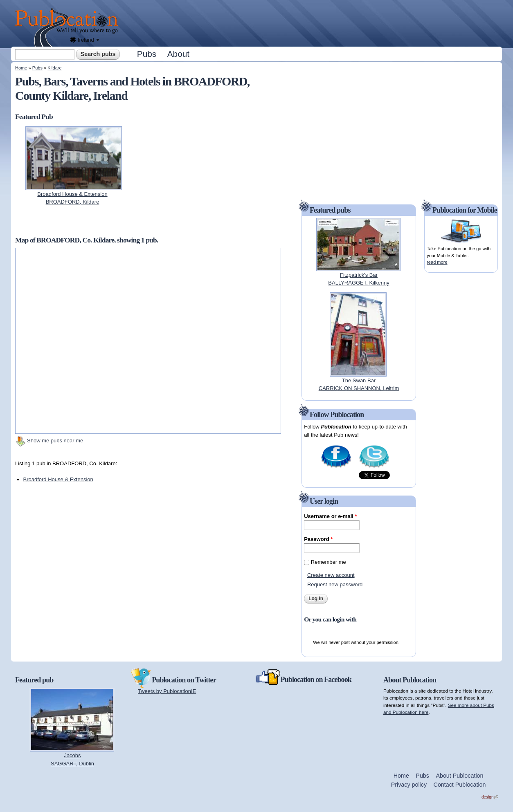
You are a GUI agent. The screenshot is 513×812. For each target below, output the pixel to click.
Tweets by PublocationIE (167, 691)
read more (437, 262)
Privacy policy (409, 785)
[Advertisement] (312, 22)
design (490, 797)
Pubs (147, 54)
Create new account (331, 575)
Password (318, 539)
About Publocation (459, 776)
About (178, 54)
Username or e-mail (330, 516)
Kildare (54, 68)
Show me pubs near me (55, 441)
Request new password (335, 584)
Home (21, 68)
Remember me (328, 562)
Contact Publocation (460, 785)
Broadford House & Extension (58, 479)
